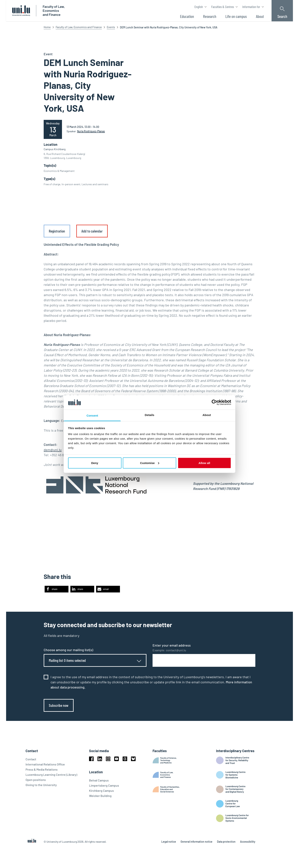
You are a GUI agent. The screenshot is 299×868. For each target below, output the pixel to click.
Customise (150, 463)
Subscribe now (59, 705)
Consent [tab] (92, 416)
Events (111, 27)
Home (47, 27)
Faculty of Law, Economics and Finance (79, 27)
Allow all (204, 463)
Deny (95, 463)
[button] (57, 589)
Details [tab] (149, 415)
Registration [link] (57, 231)
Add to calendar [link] (92, 231)
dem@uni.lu (53, 450)
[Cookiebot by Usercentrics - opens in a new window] (214, 402)
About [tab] (207, 415)
